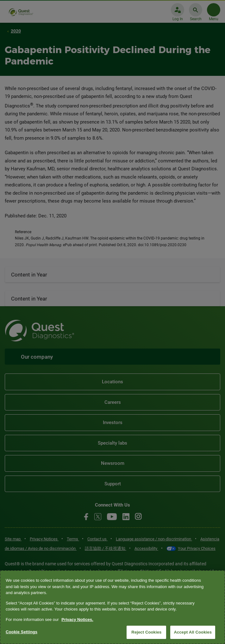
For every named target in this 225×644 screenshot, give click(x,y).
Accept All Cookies (193, 632)
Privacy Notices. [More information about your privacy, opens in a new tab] (77, 620)
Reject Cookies (146, 632)
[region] (113, 607)
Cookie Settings (22, 632)
